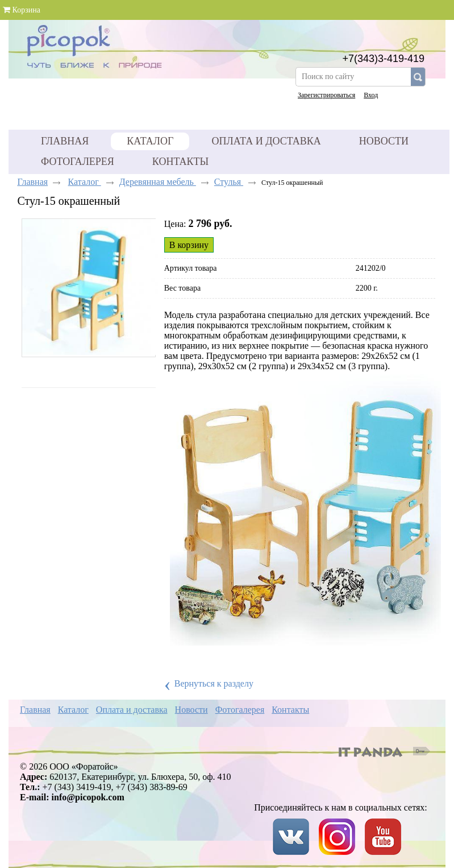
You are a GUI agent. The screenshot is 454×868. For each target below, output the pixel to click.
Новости (191, 710)
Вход (371, 95)
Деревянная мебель (158, 182)
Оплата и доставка (132, 710)
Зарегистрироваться (326, 95)
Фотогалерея (240, 710)
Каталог (150, 141)
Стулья (229, 182)
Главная (32, 182)
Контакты (290, 710)
